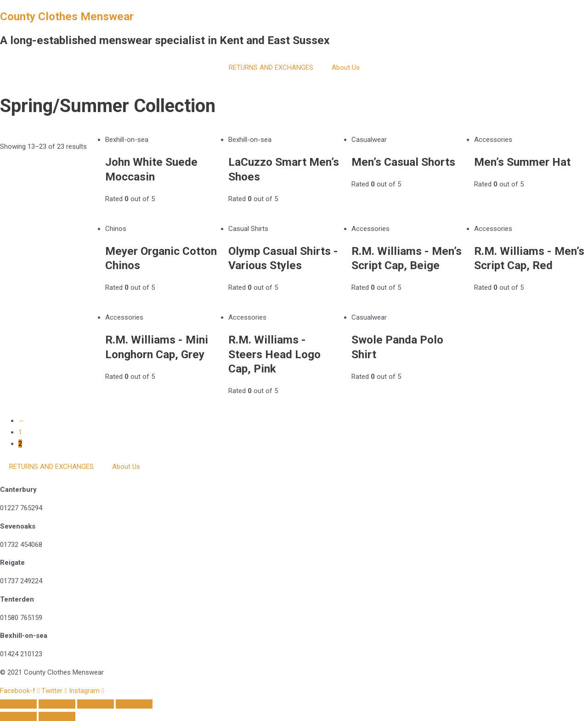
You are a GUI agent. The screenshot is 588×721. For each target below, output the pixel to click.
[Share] (96, 704)
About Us (346, 68)
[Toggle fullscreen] (57, 704)
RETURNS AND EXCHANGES (271, 68)
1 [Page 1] (20, 432)
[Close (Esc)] (134, 704)
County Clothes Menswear (67, 16)
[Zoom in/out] (18, 704)
